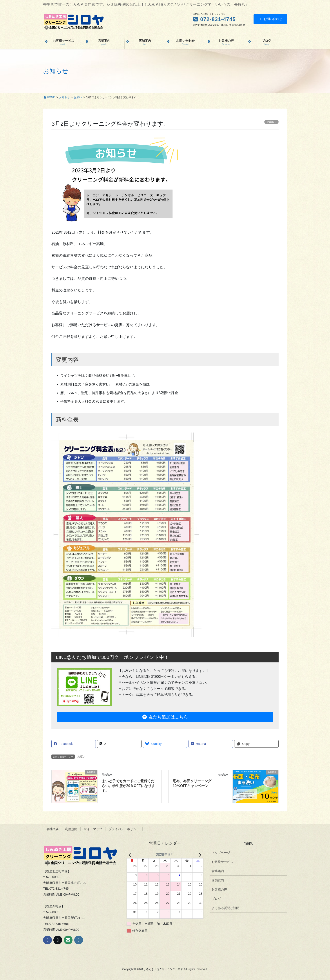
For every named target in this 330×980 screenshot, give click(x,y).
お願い (81, 756)
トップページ (221, 853)
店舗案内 (218, 880)
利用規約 (71, 829)
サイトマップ (93, 829)
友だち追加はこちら (165, 717)
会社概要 (53, 829)
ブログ (216, 899)
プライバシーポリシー (124, 829)
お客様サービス (222, 862)
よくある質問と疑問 (225, 908)
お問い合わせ (270, 19)
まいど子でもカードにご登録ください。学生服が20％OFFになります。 (128, 786)
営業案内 (218, 871)
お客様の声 (219, 889)
